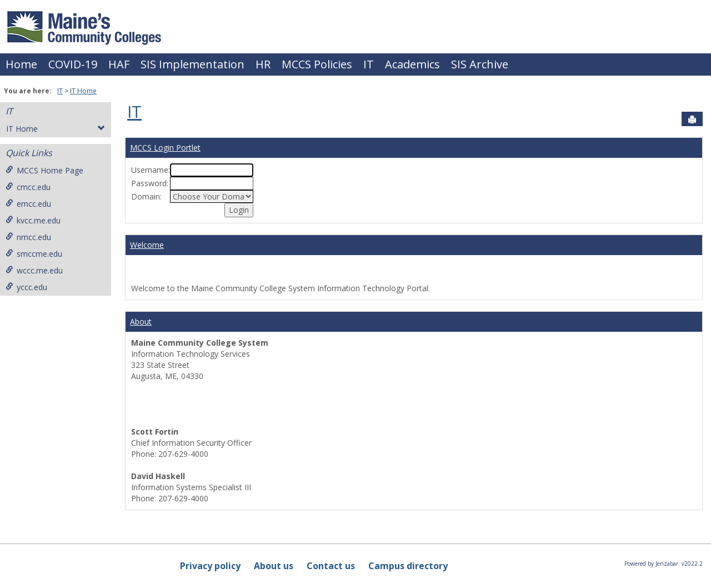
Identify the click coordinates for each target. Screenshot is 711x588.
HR (263, 64)
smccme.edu (34, 254)
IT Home (83, 91)
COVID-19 (73, 64)
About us (274, 566)
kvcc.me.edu (33, 220)
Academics (412, 64)
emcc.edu (28, 204)
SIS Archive (480, 64)
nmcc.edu (28, 237)
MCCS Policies (317, 64)
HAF (119, 64)
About (141, 322)
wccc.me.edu (34, 270)
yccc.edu (26, 287)
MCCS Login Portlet (165, 148)
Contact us (331, 566)
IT (369, 64)
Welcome (147, 245)
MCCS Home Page (44, 170)
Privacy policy (210, 566)
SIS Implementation (192, 64)
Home (21, 64)
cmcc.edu (28, 187)
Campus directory (408, 566)
